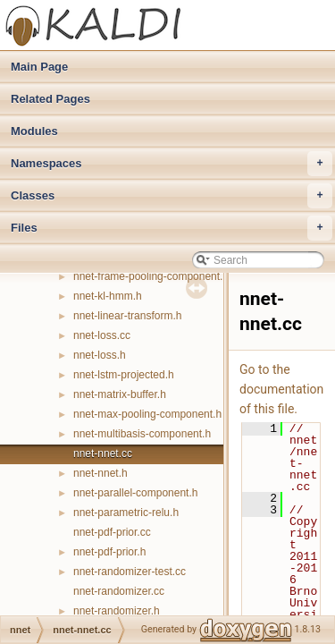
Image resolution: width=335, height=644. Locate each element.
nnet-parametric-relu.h (126, 513)
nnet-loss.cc (102, 335)
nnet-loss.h (100, 355)
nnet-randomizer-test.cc (130, 572)
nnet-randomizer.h (117, 611)
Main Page (39, 67)
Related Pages (50, 99)
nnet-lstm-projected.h (124, 375)
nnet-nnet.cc (103, 453)
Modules (34, 131)
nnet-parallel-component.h (135, 493)
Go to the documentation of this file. (281, 389)
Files (172, 228)
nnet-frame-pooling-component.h (151, 276)
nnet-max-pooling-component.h (147, 414)
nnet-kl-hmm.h (108, 296)
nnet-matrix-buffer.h (120, 394)
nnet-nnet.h (100, 473)
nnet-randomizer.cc (119, 591)
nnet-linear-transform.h (127, 316)
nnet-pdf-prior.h (109, 552)
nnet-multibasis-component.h (142, 434)
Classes (172, 196)
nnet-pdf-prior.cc (112, 532)
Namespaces (172, 164)
